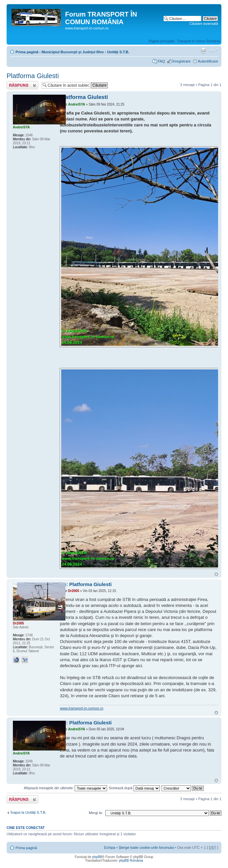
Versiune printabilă (203, 51)
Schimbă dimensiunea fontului (213, 51)
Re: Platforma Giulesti (86, 584)
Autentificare (208, 61)
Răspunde (22, 85)
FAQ (161, 61)
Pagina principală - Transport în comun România (184, 41)
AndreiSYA (76, 104)
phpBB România (131, 861)
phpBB (97, 857)
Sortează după (134, 788)
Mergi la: (96, 813)
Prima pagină (27, 52)
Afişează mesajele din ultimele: (65, 788)
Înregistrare (181, 61)
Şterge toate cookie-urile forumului (146, 847)
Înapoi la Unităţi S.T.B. (28, 812)
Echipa (110, 847)
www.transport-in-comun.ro (81, 708)
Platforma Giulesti (33, 76)
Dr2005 (74, 591)
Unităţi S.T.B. (118, 52)
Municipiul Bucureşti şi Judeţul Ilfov (73, 52)
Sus (216, 574)
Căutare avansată (204, 23)
